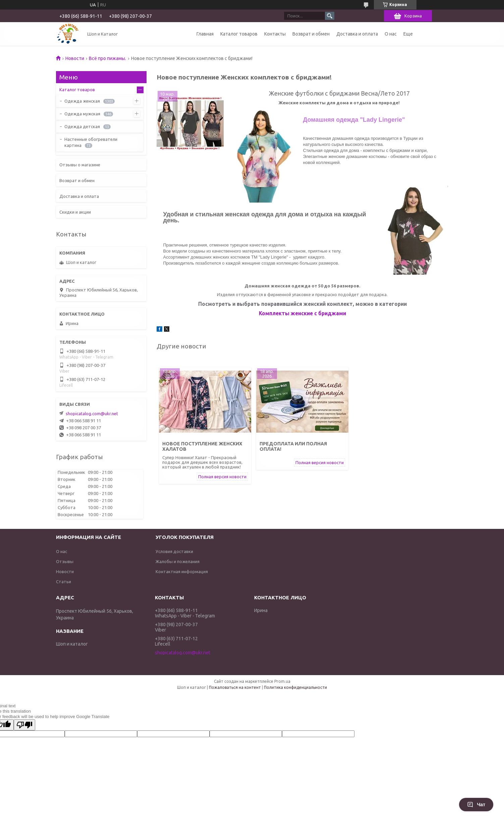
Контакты (275, 34)
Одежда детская (82, 126)
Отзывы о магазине (80, 165)
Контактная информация (182, 571)
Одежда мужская (82, 114)
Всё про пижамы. (107, 58)
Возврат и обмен (311, 34)
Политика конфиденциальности (295, 687)
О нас (391, 34)
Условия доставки (174, 551)
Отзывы (65, 561)
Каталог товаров (239, 34)
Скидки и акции (75, 212)
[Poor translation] (24, 725)
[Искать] (330, 16)
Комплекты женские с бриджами (302, 313)
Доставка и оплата (357, 34)
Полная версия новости (222, 477)
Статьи (64, 582)
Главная (205, 34)
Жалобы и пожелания (178, 561)
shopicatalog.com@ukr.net (92, 414)
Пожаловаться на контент (235, 687)
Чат (476, 805)
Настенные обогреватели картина (91, 142)
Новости (75, 58)
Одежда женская (82, 101)
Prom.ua (282, 681)
